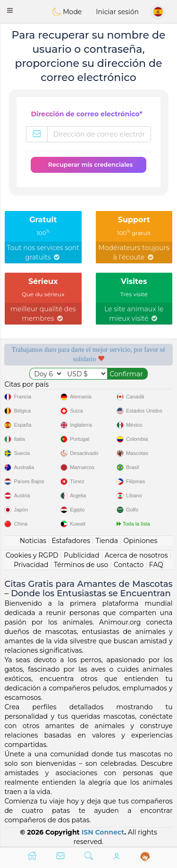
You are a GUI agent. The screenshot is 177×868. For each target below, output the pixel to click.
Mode (67, 12)
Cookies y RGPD (32, 555)
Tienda (107, 541)
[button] (10, 10)
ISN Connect (103, 832)
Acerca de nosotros (136, 555)
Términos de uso (81, 565)
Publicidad (81, 555)
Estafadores (71, 541)
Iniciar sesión (117, 12)
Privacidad (31, 565)
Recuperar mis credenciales (90, 165)
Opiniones (140, 541)
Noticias (33, 541)
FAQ (156, 565)
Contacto (129, 565)
